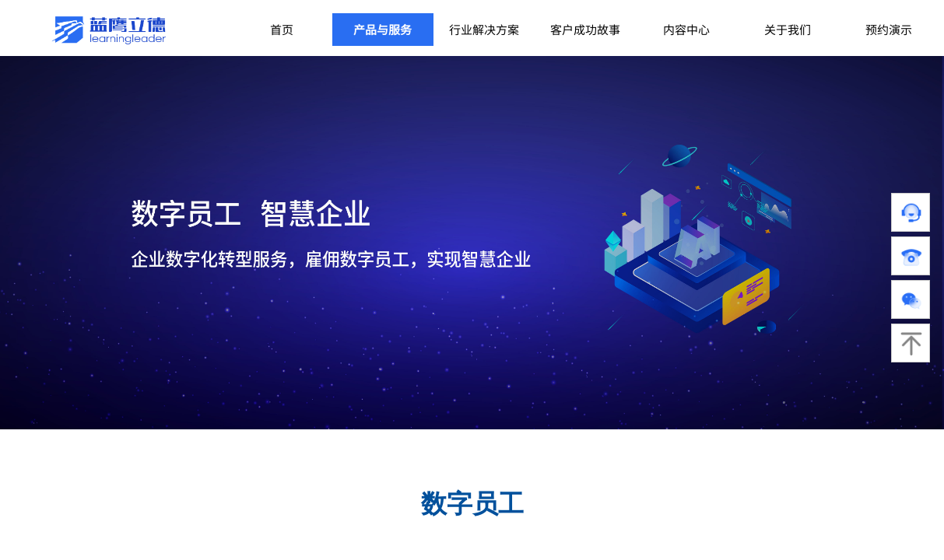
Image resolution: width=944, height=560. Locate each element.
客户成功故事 (585, 29)
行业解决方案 (484, 29)
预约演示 (889, 29)
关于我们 (788, 29)
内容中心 (686, 29)
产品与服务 (383, 29)
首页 (282, 29)
